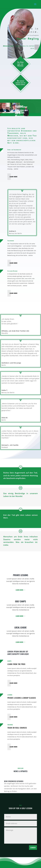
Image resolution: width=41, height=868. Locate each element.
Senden (33, 848)
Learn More (14, 177)
